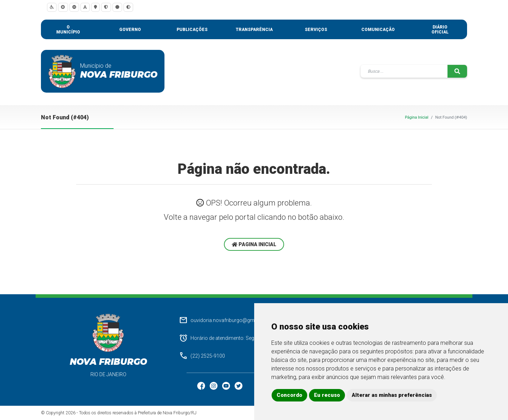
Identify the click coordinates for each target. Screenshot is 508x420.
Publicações (192, 30)
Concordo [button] (289, 395)
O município (68, 30)
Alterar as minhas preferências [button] (392, 395)
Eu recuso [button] (327, 395)
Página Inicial (417, 117)
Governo (130, 30)
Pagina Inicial (254, 244)
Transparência (254, 30)
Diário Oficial (440, 30)
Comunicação (378, 30)
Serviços (316, 30)
